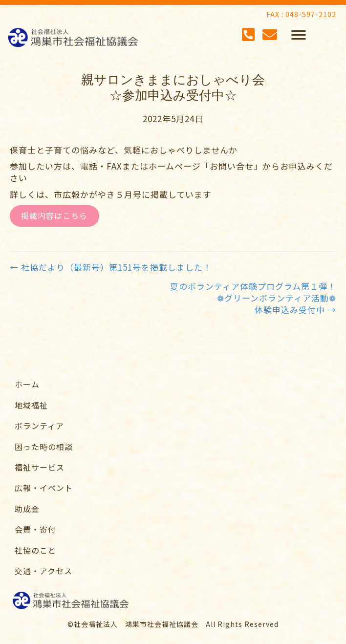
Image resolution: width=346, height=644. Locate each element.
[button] (299, 35)
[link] (178, 384)
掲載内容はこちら (54, 215)
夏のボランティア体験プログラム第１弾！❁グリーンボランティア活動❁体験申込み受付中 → (253, 298)
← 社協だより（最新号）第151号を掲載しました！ (111, 267)
